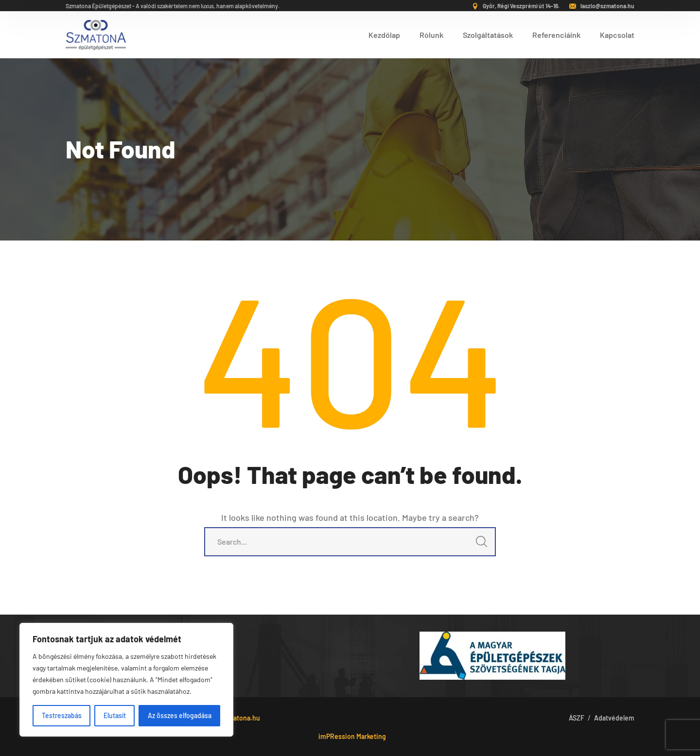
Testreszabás (62, 715)
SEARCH (479, 544)
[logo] (96, 34)
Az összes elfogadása (180, 715)
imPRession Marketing (352, 736)
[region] (126, 680)
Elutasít (115, 715)
